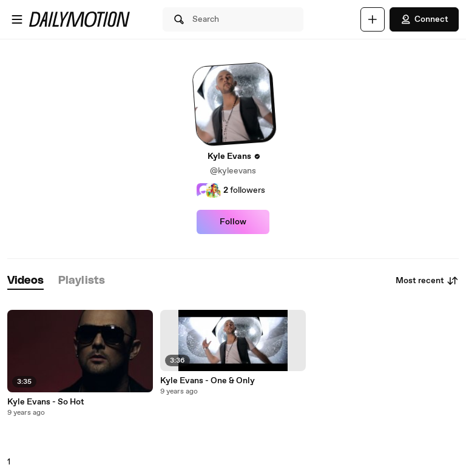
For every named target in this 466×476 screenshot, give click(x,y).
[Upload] (373, 19)
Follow (233, 222)
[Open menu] (17, 19)
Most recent (427, 281)
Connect (424, 19)
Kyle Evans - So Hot (46, 402)
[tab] (25, 281)
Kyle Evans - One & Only (208, 381)
